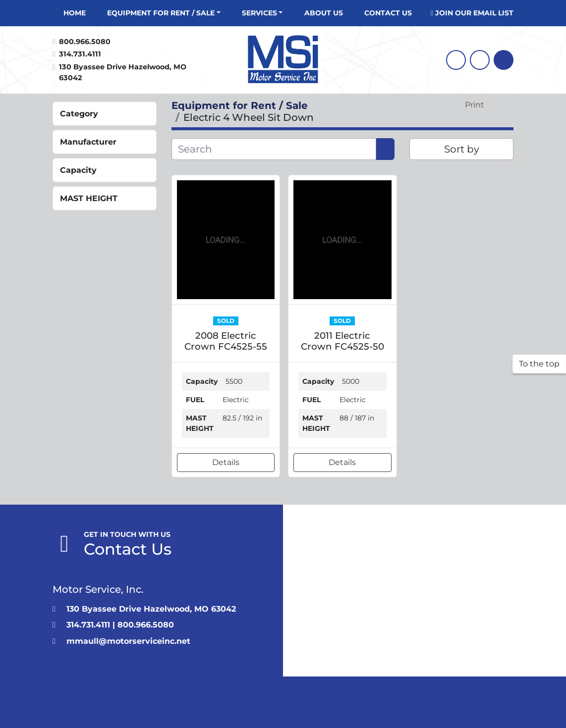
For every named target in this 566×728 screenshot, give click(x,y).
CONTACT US (388, 13)
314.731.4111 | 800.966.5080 (120, 625)
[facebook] (456, 60)
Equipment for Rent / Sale (161, 13)
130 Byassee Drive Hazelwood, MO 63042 (124, 72)
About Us (324, 13)
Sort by (462, 149)
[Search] (504, 60)
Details (226, 462)
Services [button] (259, 13)
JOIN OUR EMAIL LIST (474, 13)
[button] (164, 13)
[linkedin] (480, 60)
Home (75, 13)
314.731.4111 (80, 54)
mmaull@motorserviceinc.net (128, 641)
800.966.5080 (85, 42)
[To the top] (539, 364)
